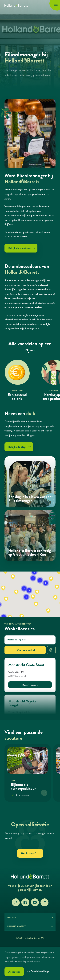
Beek (13, 781)
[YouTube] (35, 902)
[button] (22, 616)
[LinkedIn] (44, 902)
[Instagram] (16, 902)
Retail (11, 493)
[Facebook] (25, 902)
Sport (11, 547)
